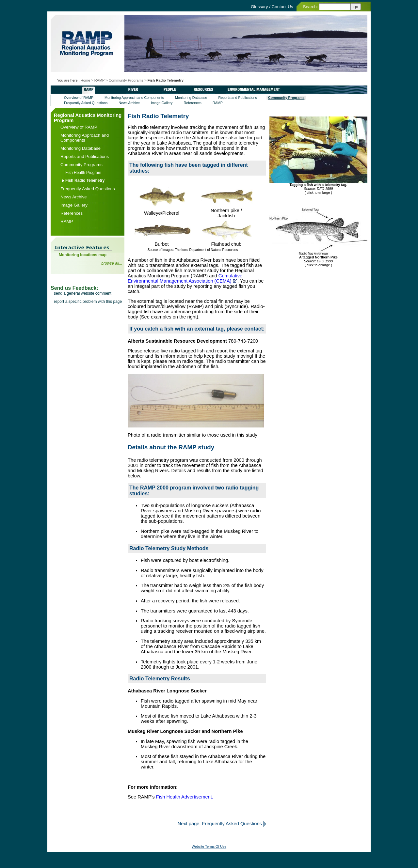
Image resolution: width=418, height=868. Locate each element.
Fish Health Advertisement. (185, 797)
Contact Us (282, 7)
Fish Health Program (83, 173)
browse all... (112, 263)
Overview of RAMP (79, 98)
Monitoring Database (191, 98)
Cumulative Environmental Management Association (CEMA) (185, 278)
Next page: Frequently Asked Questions (220, 824)
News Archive (129, 103)
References (193, 103)
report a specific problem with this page (88, 302)
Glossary (259, 7)
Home (85, 80)
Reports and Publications (237, 98)
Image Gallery (162, 103)
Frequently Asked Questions (86, 103)
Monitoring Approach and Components (134, 98)
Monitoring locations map (83, 255)
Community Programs (126, 80)
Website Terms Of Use (209, 846)
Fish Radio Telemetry (85, 180)
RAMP (100, 80)
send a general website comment (83, 293)
